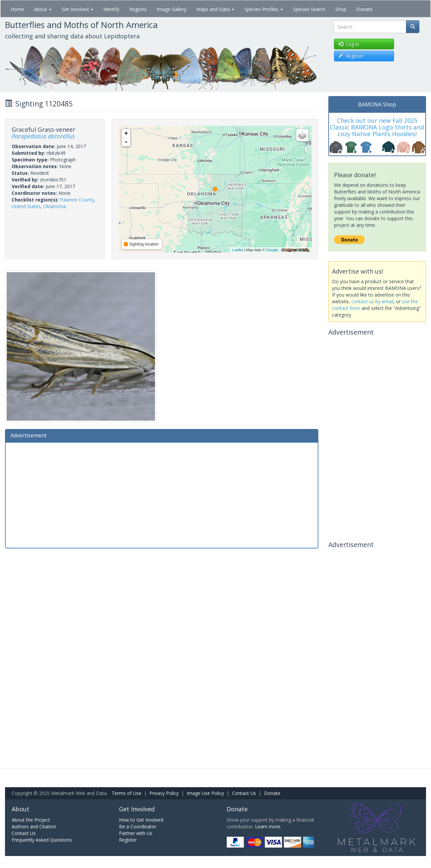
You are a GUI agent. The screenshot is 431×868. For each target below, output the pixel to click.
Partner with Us (136, 833)
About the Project (31, 820)
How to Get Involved (141, 820)
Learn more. (268, 826)
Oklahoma (54, 206)
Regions (138, 9)
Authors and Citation (34, 826)
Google (272, 250)
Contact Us (244, 793)
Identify (111, 9)
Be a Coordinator (138, 826)
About (43, 9)
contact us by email (372, 301)
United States (26, 206)
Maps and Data (215, 9)
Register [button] (351, 56)
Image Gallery (171, 9)
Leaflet (237, 250)
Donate (364, 9)
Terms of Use (126, 793)
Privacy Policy (164, 793)
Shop (341, 9)
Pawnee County (77, 200)
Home (17, 9)
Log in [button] (349, 44)
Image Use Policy (205, 793)
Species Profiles (264, 9)
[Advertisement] (162, 494)
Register (128, 840)
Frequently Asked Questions (42, 840)
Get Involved (77, 9)
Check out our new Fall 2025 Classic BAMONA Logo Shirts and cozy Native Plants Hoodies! (377, 127)
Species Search (309, 9)
